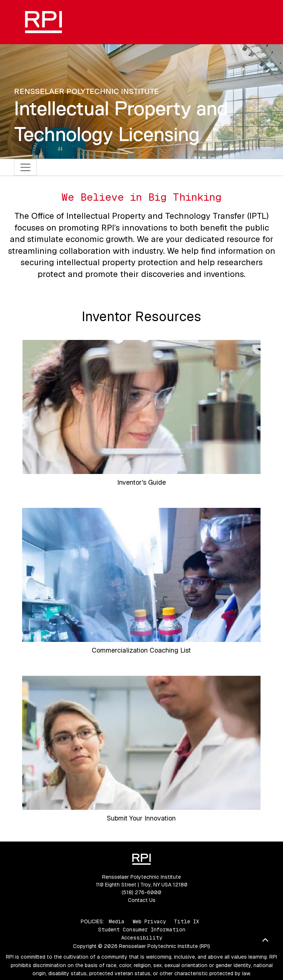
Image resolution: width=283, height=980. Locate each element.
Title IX (186, 921)
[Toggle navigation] (26, 167)
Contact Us (142, 900)
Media (117, 921)
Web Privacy (149, 921)
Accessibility (142, 938)
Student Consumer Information (142, 930)
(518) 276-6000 (141, 892)
